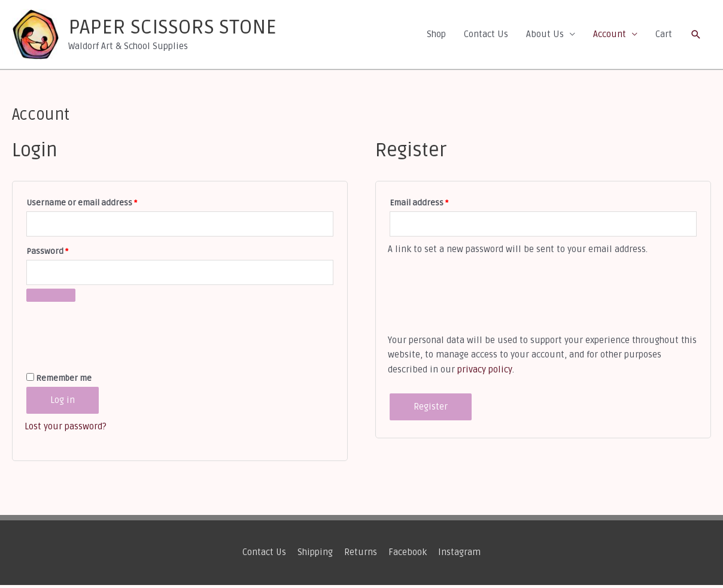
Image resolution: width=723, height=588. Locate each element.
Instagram (460, 556)
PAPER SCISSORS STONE (180, 29)
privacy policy (485, 373)
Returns (361, 556)
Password (64, 254)
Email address (436, 204)
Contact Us (486, 36)
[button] (696, 36)
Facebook (408, 556)
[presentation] (116, 334)
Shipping (316, 556)
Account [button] (610, 36)
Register (431, 410)
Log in (63, 404)
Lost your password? (66, 430)
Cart (664, 36)
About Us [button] (545, 36)
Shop (436, 36)
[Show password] (51, 299)
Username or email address (99, 204)
